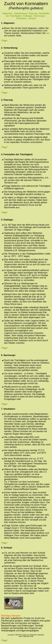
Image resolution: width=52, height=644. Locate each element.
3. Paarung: (7, 100)
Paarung (33, 13)
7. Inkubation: (8, 409)
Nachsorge (39, 16)
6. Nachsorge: (8, 355)
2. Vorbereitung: (10, 48)
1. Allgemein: (8, 23)
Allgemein (7, 13)
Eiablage (27, 16)
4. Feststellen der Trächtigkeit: (17, 154)
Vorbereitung (20, 13)
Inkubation (21, 18)
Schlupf (32, 18)
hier (48, 33)
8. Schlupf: (7, 548)
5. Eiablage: (7, 220)
